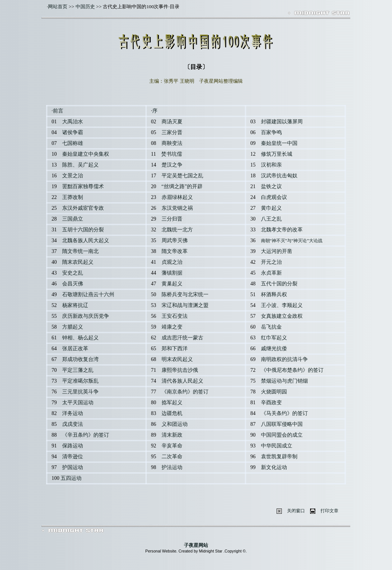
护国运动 (73, 467)
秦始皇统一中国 (279, 143)
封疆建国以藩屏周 (282, 122)
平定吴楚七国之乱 (182, 176)
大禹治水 (73, 122)
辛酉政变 (271, 403)
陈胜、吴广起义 (80, 165)
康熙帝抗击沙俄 (180, 370)
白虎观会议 (274, 197)
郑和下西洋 (175, 349)
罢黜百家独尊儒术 (83, 186)
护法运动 (172, 467)
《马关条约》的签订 (284, 413)
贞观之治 (172, 262)
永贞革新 (271, 273)
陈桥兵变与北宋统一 (185, 294)
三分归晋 (172, 219)
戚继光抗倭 (274, 349)
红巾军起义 (274, 338)
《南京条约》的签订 (185, 392)
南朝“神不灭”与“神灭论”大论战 (292, 241)
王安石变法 (175, 316)
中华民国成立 (277, 446)
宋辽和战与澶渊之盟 (185, 305)
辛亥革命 (172, 446)
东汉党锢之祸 (177, 208)
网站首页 (58, 7)
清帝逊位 (73, 457)
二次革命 (172, 457)
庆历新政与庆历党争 (86, 316)
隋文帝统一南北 (80, 251)
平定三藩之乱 (78, 370)
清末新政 (172, 435)
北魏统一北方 (177, 230)
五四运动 (71, 478)
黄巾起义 (271, 208)
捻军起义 (172, 403)
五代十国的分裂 (279, 284)
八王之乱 (271, 219)
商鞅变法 (172, 143)
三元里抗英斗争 (80, 392)
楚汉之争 (172, 165)
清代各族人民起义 (182, 381)
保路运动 (73, 446)
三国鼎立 (73, 219)
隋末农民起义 (78, 262)
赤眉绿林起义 (177, 197)
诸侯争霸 (73, 132)
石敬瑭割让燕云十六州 (88, 294)
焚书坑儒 (172, 154)
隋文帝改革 (175, 251)
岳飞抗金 (271, 327)
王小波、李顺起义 (282, 305)
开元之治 (271, 262)
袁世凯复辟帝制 (279, 457)
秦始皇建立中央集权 (86, 154)
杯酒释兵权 (274, 294)
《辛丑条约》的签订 (86, 435)
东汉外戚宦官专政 (83, 208)
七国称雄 (73, 143)
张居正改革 (75, 349)
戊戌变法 (73, 424)
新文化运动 (274, 467)
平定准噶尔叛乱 (80, 381)
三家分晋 (172, 132)
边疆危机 (172, 413)
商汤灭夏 (172, 122)
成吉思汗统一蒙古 (182, 338)
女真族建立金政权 (282, 316)
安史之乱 (73, 273)
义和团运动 (175, 424)
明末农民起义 (177, 359)
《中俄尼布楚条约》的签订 (292, 370)
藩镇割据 (172, 273)
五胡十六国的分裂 (83, 230)
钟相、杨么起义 (80, 338)
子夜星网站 (196, 545)
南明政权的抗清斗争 (284, 359)
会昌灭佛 (73, 284)
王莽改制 (73, 197)
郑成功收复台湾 (80, 359)
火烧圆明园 (274, 392)
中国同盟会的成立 (282, 435)
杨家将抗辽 (75, 305)
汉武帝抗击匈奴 (279, 176)
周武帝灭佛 (175, 240)
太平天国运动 (78, 403)
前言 (58, 111)
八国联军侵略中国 (282, 424)
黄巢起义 (172, 284)
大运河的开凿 (277, 251)
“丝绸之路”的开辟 (182, 186)
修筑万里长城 (277, 154)
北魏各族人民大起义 (86, 240)
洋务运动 (73, 413)
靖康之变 (172, 327)
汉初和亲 (271, 165)
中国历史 (85, 7)
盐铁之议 (271, 186)
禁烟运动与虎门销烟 (284, 381)
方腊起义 (73, 327)
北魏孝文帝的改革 (282, 230)
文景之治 (73, 176)
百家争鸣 (271, 132)
